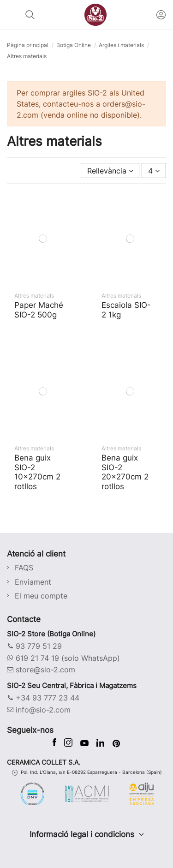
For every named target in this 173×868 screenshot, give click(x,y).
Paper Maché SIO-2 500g (39, 309)
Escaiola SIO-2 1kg (126, 309)
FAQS (24, 568)
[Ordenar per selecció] (110, 170)
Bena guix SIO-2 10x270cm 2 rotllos (37, 472)
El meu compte (41, 596)
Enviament (33, 582)
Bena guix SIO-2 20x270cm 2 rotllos (125, 472)
